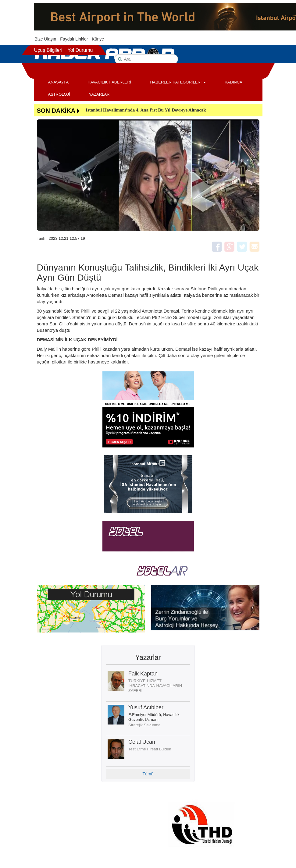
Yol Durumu (80, 50)
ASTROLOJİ (59, 94)
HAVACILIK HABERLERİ (109, 82)
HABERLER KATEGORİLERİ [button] (178, 82)
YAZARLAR (99, 94)
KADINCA (234, 82)
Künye (98, 39)
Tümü (148, 774)
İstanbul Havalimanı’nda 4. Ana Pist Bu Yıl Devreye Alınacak (146, 110)
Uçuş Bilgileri (48, 50)
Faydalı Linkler (74, 39)
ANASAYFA (59, 82)
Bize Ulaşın (46, 39)
